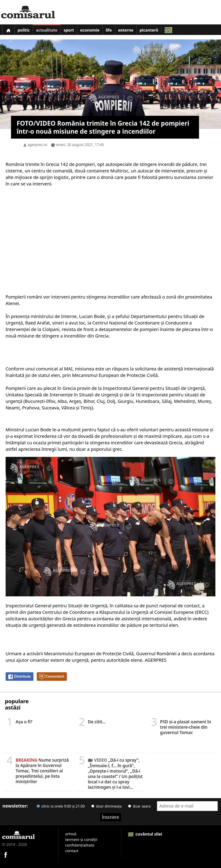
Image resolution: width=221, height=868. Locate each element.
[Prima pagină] (8, 30)
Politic (24, 30)
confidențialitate (80, 845)
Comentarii (52, 677)
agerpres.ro (37, 145)
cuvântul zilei (145, 834)
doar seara (139, 806)
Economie (90, 30)
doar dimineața (106, 806)
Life (109, 30)
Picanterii (149, 30)
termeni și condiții (81, 839)
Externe (126, 30)
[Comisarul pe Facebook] (6, 854)
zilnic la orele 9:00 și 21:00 (61, 806)
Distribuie (19, 677)
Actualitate (47, 30)
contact (72, 851)
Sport (69, 30)
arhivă (71, 834)
